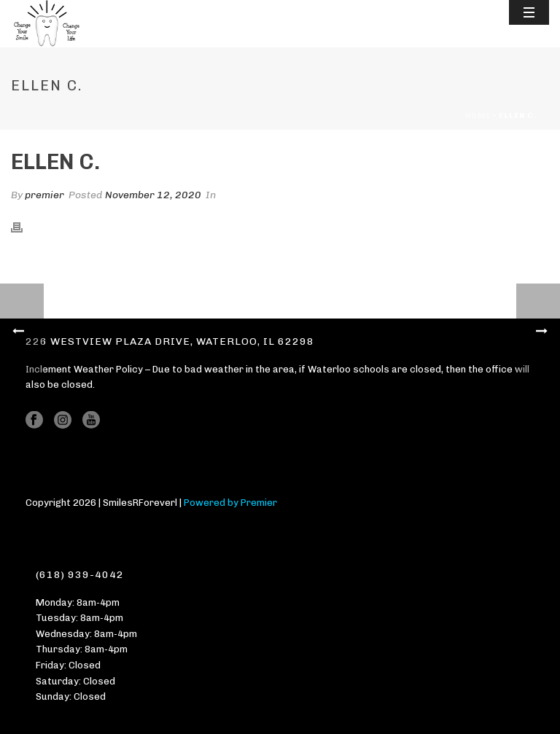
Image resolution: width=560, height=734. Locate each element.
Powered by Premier (230, 503)
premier (44, 195)
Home (478, 116)
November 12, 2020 (153, 195)
